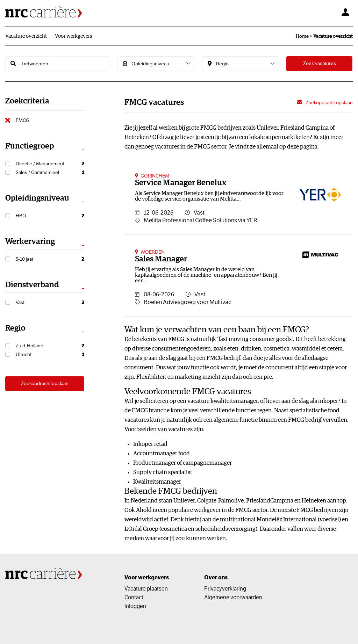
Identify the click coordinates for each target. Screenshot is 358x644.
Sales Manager (161, 259)
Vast (50, 302)
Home (302, 36)
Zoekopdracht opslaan (45, 383)
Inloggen (135, 606)
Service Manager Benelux (181, 183)
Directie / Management (50, 164)
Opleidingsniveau (37, 198)
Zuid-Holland (50, 346)
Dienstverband (32, 285)
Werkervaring (30, 242)
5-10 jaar (50, 259)
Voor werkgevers (73, 36)
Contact (134, 597)
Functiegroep (30, 146)
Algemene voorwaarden (233, 597)
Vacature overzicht (26, 36)
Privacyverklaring (225, 588)
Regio (15, 328)
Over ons (216, 577)
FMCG (23, 120)
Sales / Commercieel (50, 172)
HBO (50, 216)
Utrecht (50, 354)
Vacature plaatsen (146, 588)
